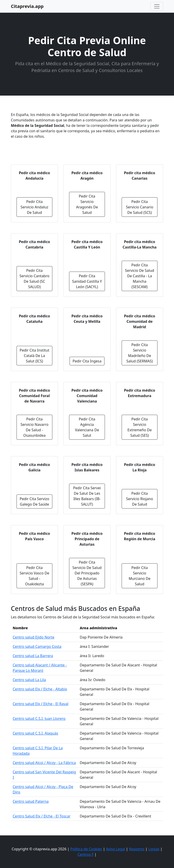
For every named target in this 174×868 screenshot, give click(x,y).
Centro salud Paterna (31, 801)
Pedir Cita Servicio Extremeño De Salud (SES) (140, 427)
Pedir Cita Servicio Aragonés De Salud (87, 204)
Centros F (86, 854)
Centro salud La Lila (29, 680)
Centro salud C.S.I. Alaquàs (35, 733)
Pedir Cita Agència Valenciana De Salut (87, 427)
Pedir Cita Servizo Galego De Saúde (34, 502)
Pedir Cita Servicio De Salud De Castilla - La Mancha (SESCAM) (140, 276)
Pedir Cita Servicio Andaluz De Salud (35, 207)
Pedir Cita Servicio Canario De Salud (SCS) (140, 207)
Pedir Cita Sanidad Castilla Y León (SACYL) (87, 281)
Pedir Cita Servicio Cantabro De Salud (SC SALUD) (34, 279)
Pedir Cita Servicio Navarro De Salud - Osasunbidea (34, 427)
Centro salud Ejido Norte (34, 637)
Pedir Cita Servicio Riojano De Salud (140, 499)
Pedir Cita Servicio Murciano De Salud (140, 576)
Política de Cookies (86, 849)
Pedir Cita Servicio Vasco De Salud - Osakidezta (34, 576)
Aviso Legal (116, 849)
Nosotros (137, 849)
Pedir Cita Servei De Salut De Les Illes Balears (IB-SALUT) (87, 496)
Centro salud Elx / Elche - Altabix (40, 689)
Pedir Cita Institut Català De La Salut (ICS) (35, 356)
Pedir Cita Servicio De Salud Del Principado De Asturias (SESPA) (87, 573)
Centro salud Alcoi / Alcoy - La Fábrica (44, 763)
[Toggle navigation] (157, 6)
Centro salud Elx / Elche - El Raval (41, 704)
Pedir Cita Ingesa (87, 361)
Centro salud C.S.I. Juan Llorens (39, 719)
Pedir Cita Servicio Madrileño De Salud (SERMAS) (140, 353)
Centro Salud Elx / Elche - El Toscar (42, 816)
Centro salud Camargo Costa (37, 646)
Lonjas (154, 849)
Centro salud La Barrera (33, 656)
